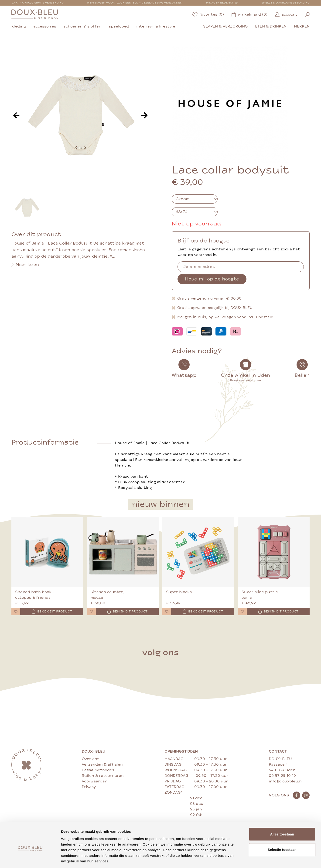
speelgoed (119, 26)
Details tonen (252, 859)
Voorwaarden (95, 781)
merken (302, 26)
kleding (19, 26)
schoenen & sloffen (82, 26)
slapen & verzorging (225, 26)
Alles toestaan (282, 813)
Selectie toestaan (282, 828)
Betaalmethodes (98, 770)
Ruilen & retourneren (103, 776)
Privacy (89, 787)
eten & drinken (271, 26)
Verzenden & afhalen (102, 764)
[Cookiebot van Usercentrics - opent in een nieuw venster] (30, 859)
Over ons (90, 759)
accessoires (45, 26)
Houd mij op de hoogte (212, 279)
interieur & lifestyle (156, 26)
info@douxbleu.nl (286, 781)
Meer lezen (25, 265)
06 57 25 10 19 (282, 776)
